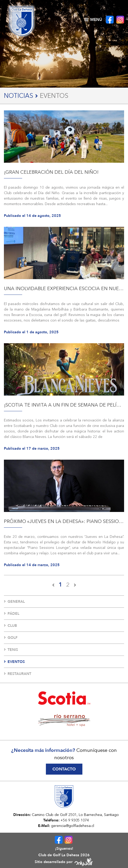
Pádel (12, 614)
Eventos (14, 662)
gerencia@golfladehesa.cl (73, 826)
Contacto (64, 769)
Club (10, 626)
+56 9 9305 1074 (75, 820)
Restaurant (18, 674)
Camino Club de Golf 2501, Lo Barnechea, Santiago (75, 815)
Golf (11, 638)
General (14, 602)
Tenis (11, 650)
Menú (93, 20)
